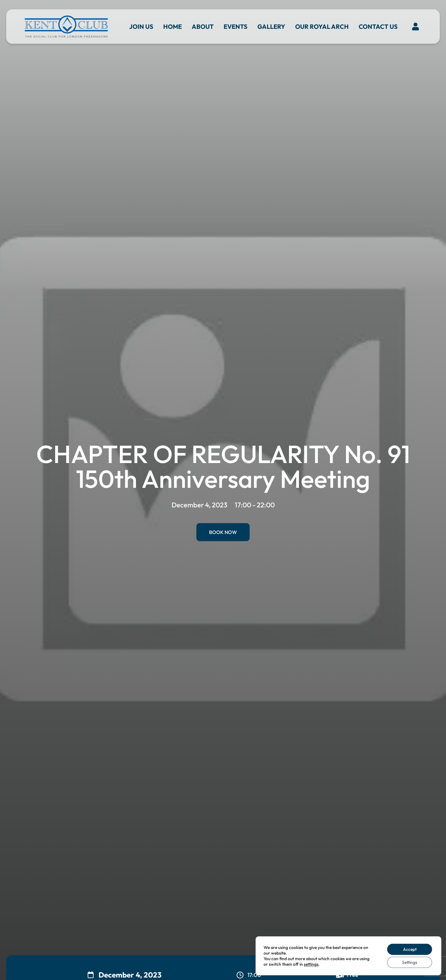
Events (236, 26)
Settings (410, 962)
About (203, 26)
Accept (409, 949)
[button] (416, 27)
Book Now (223, 532)
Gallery (271, 26)
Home (173, 26)
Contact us (378, 26)
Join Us (141, 26)
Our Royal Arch (322, 26)
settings (311, 964)
